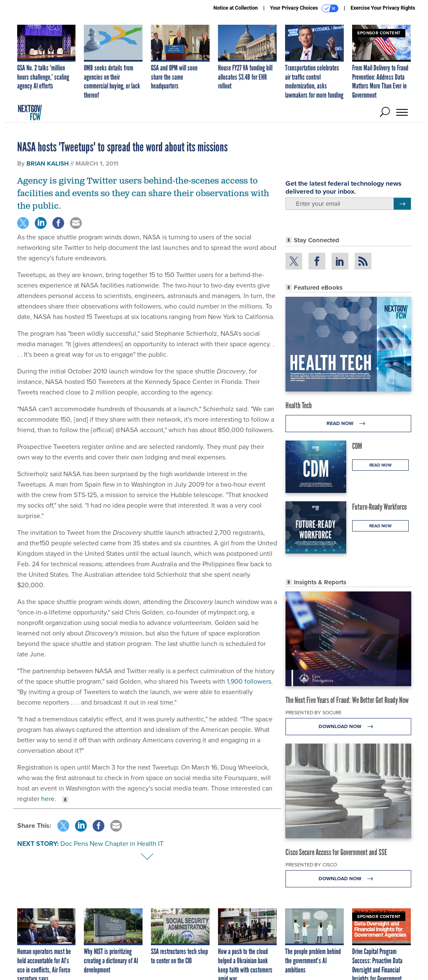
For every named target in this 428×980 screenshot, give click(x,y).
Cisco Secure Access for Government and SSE (336, 852)
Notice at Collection (236, 8)
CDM (357, 446)
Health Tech (299, 405)
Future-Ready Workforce (379, 507)
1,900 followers (249, 681)
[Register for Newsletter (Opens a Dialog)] (402, 204)
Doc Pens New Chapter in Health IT (112, 844)
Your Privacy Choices (304, 8)
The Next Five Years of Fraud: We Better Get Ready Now (347, 700)
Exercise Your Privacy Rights (383, 8)
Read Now (348, 424)
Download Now (348, 727)
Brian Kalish (48, 163)
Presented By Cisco (311, 865)
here (48, 799)
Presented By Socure (314, 713)
